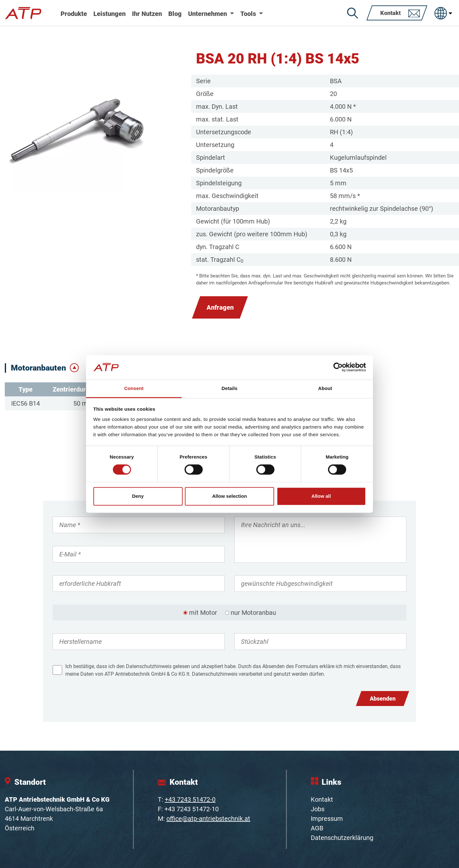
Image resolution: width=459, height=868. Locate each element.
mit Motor (203, 613)
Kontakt (322, 799)
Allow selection (229, 496)
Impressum (327, 819)
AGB (317, 828)
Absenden (383, 699)
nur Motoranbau (253, 613)
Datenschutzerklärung (342, 838)
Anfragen (220, 307)
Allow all (321, 496)
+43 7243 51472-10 (192, 809)
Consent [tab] (134, 388)
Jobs (318, 809)
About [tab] (325, 388)
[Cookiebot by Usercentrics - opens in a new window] (338, 367)
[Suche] (353, 13)
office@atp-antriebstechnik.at (208, 819)
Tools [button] (249, 14)
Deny (138, 496)
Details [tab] (229, 388)
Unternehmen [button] (208, 14)
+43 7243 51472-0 (190, 799)
